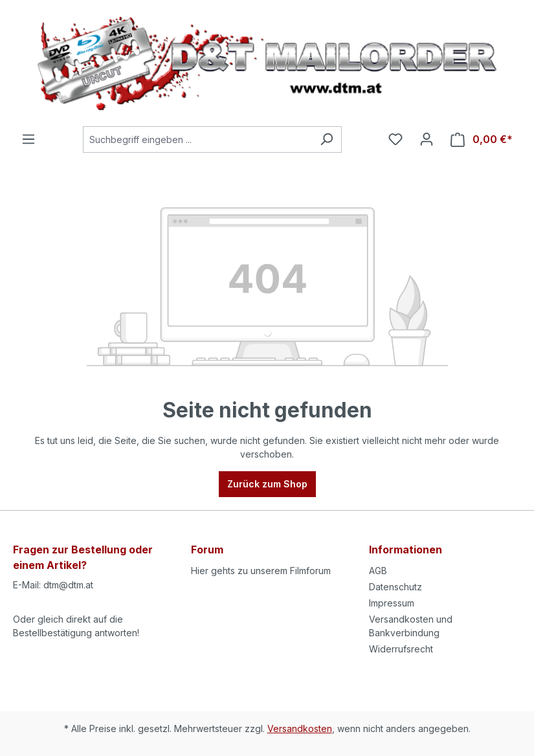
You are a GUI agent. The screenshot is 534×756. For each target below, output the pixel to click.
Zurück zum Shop (267, 484)
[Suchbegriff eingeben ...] (197, 139)
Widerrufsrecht (401, 649)
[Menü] (28, 139)
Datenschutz (395, 587)
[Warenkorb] (482, 139)
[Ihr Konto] (427, 139)
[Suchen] (327, 139)
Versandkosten (300, 728)
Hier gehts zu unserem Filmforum (261, 571)
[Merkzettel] (395, 139)
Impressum (392, 603)
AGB (378, 571)
